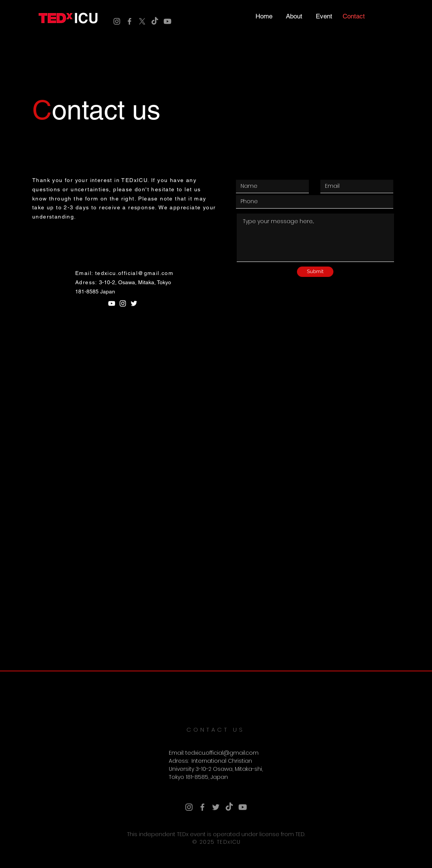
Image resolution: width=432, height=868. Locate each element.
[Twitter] (216, 807)
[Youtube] (167, 21)
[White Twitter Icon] (134, 303)
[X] (142, 21)
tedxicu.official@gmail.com (134, 273)
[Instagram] (117, 21)
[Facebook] (129, 21)
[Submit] (315, 272)
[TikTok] (155, 21)
